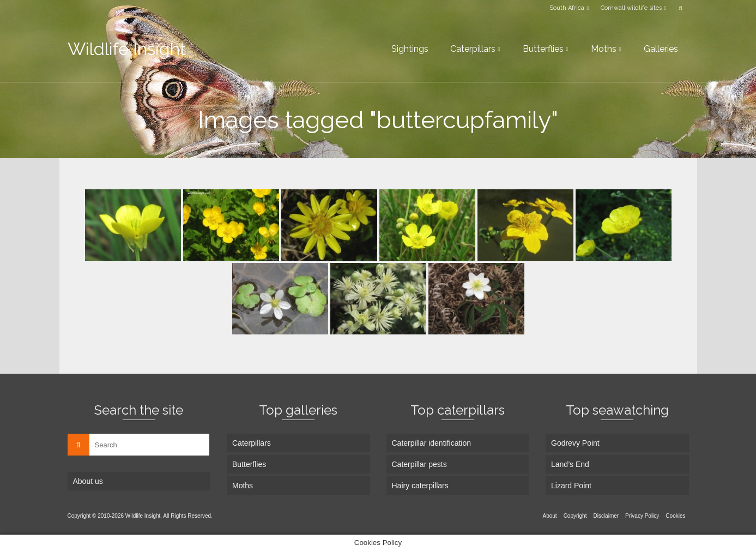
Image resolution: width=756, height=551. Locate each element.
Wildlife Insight (127, 49)
